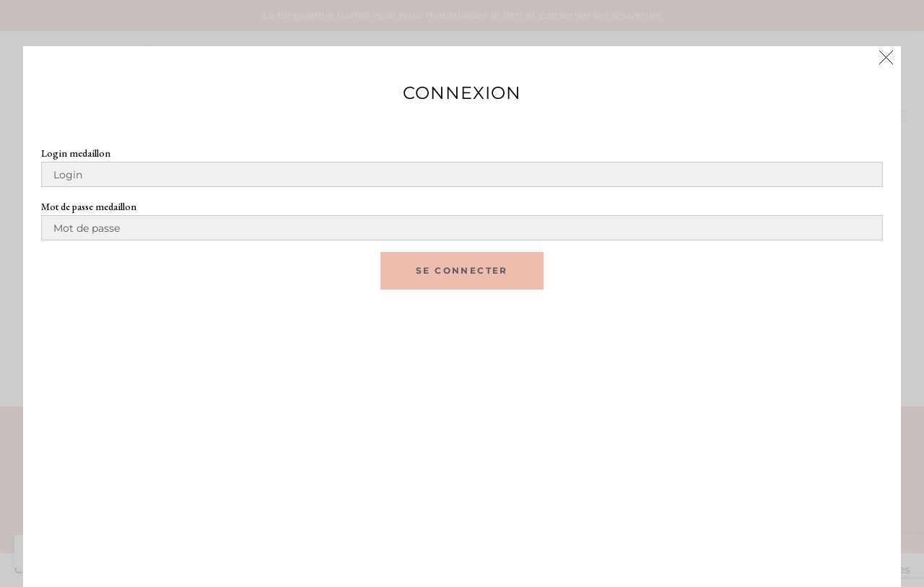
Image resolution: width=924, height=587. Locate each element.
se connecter (462, 270)
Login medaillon (76, 153)
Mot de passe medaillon (89, 206)
